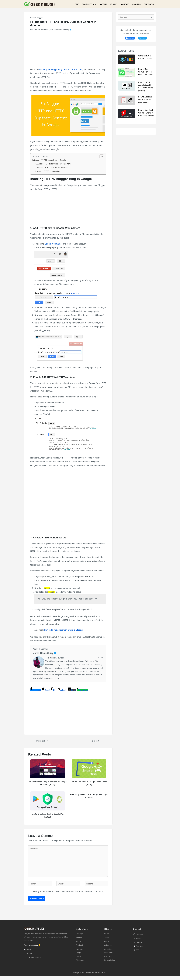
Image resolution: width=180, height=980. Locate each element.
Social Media (88, 4)
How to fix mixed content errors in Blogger (64, 631)
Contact (107, 946)
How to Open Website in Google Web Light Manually (89, 797)
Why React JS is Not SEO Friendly (145, 57)
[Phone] (47, 958)
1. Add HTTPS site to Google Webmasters (54, 164)
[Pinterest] (145, 951)
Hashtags (124, 4)
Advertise (108, 953)
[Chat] (47, 962)
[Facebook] (145, 939)
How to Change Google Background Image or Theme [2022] (48, 784)
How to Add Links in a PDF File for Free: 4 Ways (145, 100)
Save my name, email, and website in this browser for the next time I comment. (67, 896)
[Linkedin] (102, 659)
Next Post (96, 742)
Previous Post (42, 742)
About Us (136, 4)
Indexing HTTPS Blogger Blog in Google (50, 160)
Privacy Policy (110, 964)
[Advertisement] (68, 50)
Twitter (78, 961)
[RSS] (145, 955)
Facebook (79, 949)
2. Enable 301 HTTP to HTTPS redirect (53, 168)
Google (78, 957)
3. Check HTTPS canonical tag (49, 172)
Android (103, 4)
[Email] (47, 954)
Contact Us (149, 4)
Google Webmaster (53, 245)
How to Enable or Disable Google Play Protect (48, 817)
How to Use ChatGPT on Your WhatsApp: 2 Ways (146, 72)
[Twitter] (99, 659)
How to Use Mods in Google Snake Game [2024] (89, 784)
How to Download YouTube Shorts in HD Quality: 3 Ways (146, 113)
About (107, 942)
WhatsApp (80, 964)
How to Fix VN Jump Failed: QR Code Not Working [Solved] (146, 87)
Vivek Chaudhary (44, 654)
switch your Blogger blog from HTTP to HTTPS (61, 69)
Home (76, 4)
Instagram (80, 953)
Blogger (40, 18)
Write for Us (109, 957)
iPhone (113, 4)
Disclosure (108, 961)
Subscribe (108, 949)
